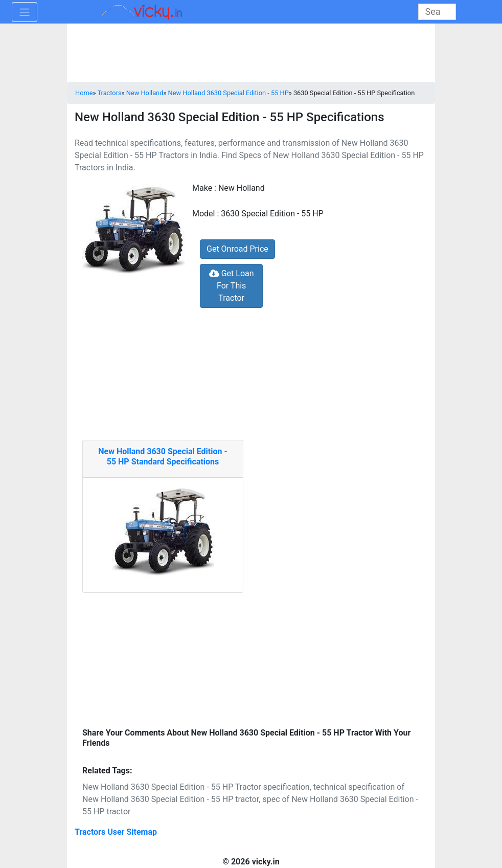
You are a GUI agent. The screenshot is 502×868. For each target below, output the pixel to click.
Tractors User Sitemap (116, 832)
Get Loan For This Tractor (232, 286)
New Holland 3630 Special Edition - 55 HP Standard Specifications (163, 457)
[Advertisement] (251, 657)
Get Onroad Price (237, 249)
